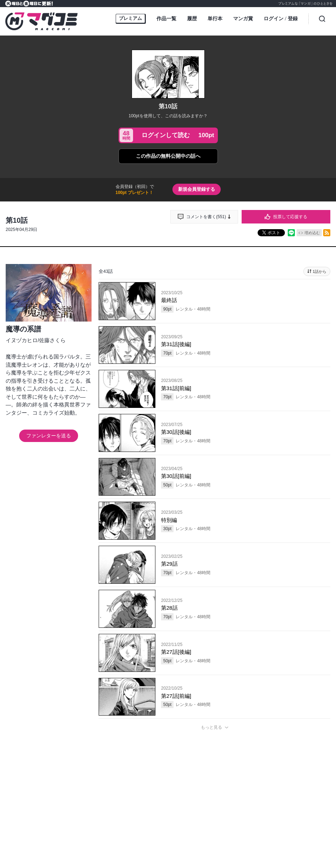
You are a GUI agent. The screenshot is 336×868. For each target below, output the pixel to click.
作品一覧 (166, 18)
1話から (320, 271)
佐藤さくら (52, 340)
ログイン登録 (281, 19)
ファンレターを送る (49, 436)
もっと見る (211, 727)
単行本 (215, 18)
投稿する (215, 832)
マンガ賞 (243, 18)
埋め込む (312, 233)
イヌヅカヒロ (22, 340)
